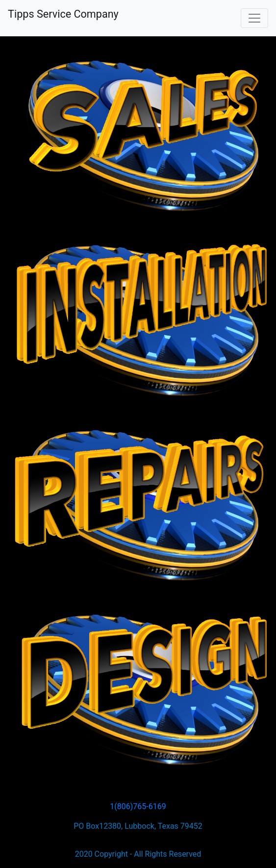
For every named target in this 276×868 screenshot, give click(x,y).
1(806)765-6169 (138, 806)
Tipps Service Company (63, 14)
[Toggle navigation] (254, 18)
